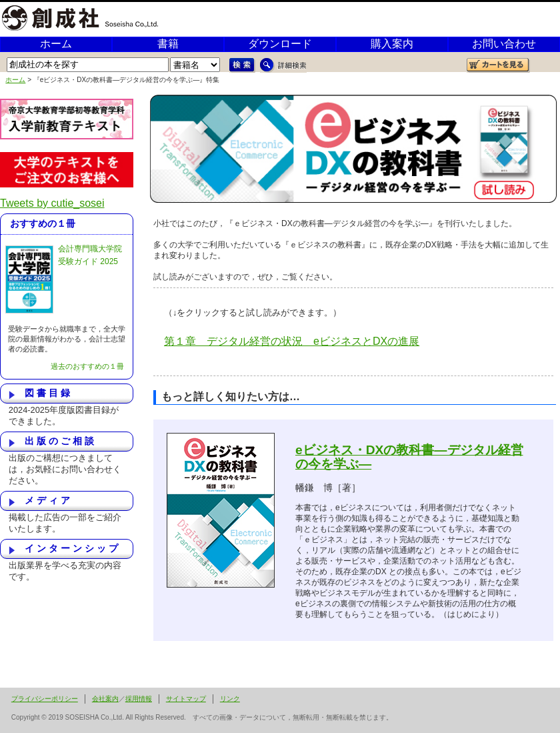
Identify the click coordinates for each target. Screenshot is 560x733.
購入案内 (392, 44)
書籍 (168, 44)
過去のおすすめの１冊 (87, 366)
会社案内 (105, 699)
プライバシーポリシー (45, 699)
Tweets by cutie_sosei (52, 203)
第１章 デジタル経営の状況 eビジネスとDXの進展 (292, 341)
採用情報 (139, 699)
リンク (230, 699)
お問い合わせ (504, 44)
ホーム (56, 44)
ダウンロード (280, 44)
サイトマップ (186, 699)
